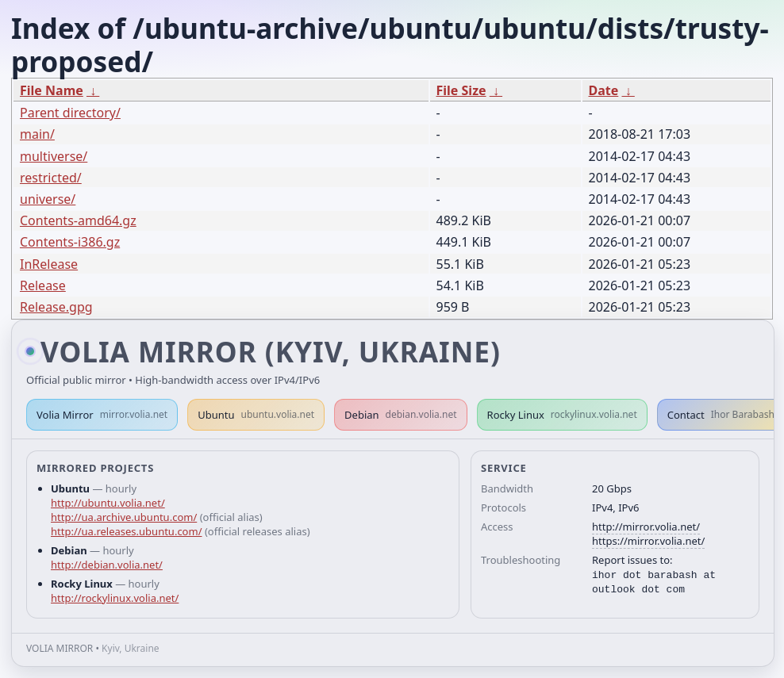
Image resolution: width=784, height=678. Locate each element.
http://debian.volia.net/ (107, 565)
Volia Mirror (102, 415)
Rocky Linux (562, 415)
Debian (401, 415)
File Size (461, 90)
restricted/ (51, 178)
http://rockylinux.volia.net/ (115, 598)
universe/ (48, 199)
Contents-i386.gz (70, 242)
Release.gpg (56, 307)
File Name (52, 90)
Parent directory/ (70, 113)
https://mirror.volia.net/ (648, 541)
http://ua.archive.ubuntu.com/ (124, 517)
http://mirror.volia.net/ (646, 527)
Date (604, 90)
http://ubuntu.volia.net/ (108, 503)
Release (43, 285)
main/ (37, 134)
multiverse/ (54, 156)
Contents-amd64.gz (78, 220)
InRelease (49, 264)
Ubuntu (256, 415)
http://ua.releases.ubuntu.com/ (126, 531)
